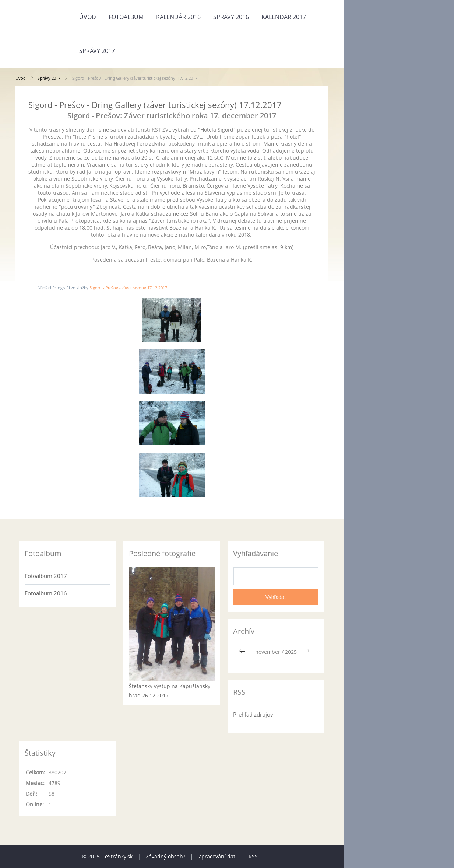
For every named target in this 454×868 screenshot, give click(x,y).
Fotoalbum (126, 17)
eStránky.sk (119, 856)
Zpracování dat (217, 856)
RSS (253, 856)
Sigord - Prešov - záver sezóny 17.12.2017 (128, 288)
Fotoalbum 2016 (46, 593)
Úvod (88, 17)
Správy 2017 (97, 51)
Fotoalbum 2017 (46, 576)
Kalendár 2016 (178, 17)
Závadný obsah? (166, 856)
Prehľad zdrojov (253, 714)
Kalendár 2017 (284, 17)
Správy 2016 (231, 17)
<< (243, 652)
